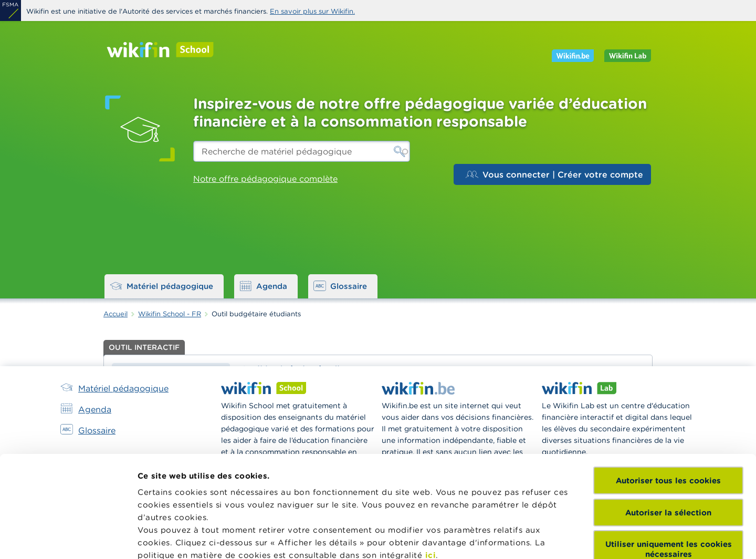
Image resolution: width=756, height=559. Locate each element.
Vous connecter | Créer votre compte (554, 174)
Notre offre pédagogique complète (265, 179)
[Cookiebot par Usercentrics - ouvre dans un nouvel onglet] (68, 539)
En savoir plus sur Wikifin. (312, 11)
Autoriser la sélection (668, 413)
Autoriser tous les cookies (668, 382)
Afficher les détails (176, 538)
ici (431, 456)
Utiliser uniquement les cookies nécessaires (669, 450)
